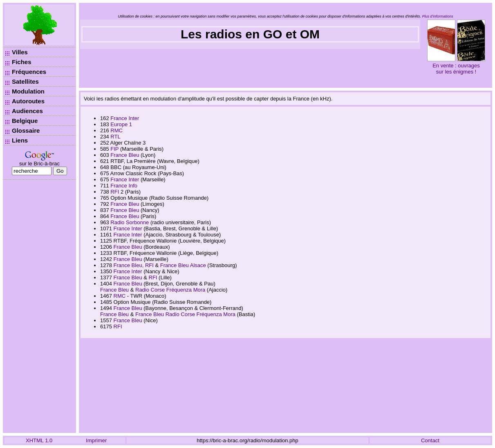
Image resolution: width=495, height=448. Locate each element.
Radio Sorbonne (130, 222)
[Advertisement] (39, 306)
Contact (430, 440)
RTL (115, 137)
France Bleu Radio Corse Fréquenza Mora (185, 314)
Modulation (28, 91)
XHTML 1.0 (39, 440)
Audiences (27, 111)
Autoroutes (28, 101)
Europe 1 (121, 124)
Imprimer (96, 440)
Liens (20, 140)
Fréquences (29, 72)
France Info (124, 186)
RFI (115, 192)
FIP (114, 149)
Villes (20, 52)
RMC (116, 130)
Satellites (25, 81)
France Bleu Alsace (183, 265)
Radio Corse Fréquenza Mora (170, 290)
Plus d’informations (438, 16)
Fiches (22, 62)
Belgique (25, 121)
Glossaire (26, 130)
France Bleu (125, 155)
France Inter (125, 118)
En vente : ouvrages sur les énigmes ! (456, 69)
